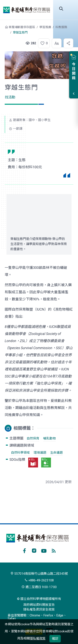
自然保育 (33, 438)
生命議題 (56, 453)
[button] (43, 43)
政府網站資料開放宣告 (39, 605)
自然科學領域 (20, 453)
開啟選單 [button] (71, 9)
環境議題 (40, 453)
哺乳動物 (49, 438)
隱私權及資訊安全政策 (39, 609)
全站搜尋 (61, 9)
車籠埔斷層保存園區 (27, 10)
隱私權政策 (38, 638)
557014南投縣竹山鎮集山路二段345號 (39, 574)
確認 (55, 639)
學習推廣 (45, 27)
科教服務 (61, 27)
